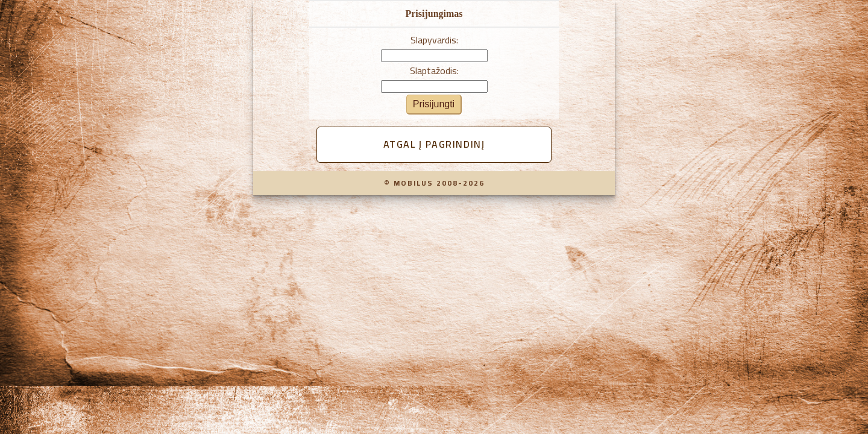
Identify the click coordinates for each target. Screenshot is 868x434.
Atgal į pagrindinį (434, 144)
